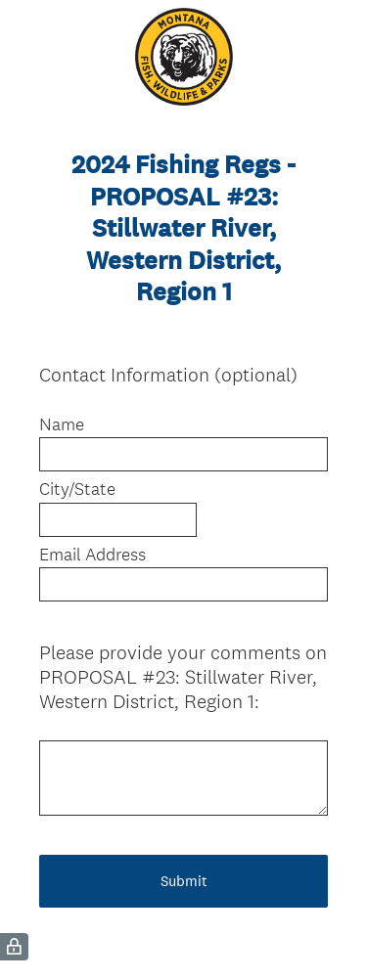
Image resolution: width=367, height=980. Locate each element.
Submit (184, 881)
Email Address (92, 555)
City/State (77, 489)
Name (62, 424)
